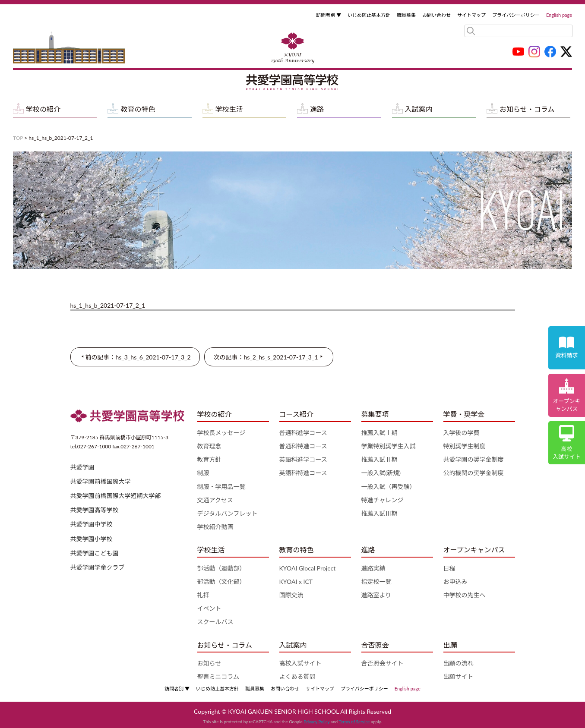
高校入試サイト (300, 663)
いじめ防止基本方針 (369, 15)
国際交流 (291, 595)
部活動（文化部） (221, 581)
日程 (449, 568)
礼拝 (203, 595)
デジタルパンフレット (228, 513)
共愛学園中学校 (92, 524)
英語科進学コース (303, 459)
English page (559, 15)
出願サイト (459, 676)
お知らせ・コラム (527, 109)
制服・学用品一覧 (221, 487)
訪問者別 (329, 15)
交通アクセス (215, 500)
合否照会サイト (383, 663)
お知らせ (209, 663)
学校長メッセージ (221, 433)
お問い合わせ (436, 15)
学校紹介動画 (215, 527)
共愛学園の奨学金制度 (474, 459)
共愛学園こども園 (95, 553)
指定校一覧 (376, 581)
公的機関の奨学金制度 (474, 473)
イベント (209, 608)
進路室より (376, 595)
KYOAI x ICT (296, 581)
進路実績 (373, 568)
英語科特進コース (303, 473)
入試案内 (419, 109)
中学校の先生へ (465, 595)
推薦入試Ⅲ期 (379, 513)
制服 (203, 473)
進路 (317, 109)
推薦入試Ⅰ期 (379, 433)
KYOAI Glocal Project (308, 568)
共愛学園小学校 (92, 539)
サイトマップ (471, 15)
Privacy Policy (316, 722)
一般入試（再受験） (389, 487)
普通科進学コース (303, 433)
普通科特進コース (303, 446)
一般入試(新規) (381, 473)
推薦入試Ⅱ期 (379, 459)
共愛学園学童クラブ (98, 567)
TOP (18, 138)
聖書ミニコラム (218, 676)
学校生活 (229, 109)
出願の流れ (459, 663)
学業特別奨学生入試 (389, 446)
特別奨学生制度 (465, 446)
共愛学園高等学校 (95, 510)
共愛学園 (82, 467)
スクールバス (215, 622)
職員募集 (406, 15)
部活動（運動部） (221, 568)
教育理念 (209, 446)
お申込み (455, 581)
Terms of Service (354, 722)
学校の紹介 (43, 109)
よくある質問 (297, 676)
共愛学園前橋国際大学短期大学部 (116, 496)
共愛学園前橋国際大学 (101, 481)
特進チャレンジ (383, 500)
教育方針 (209, 459)
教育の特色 (138, 109)
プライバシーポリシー (516, 15)
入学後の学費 (462, 433)
